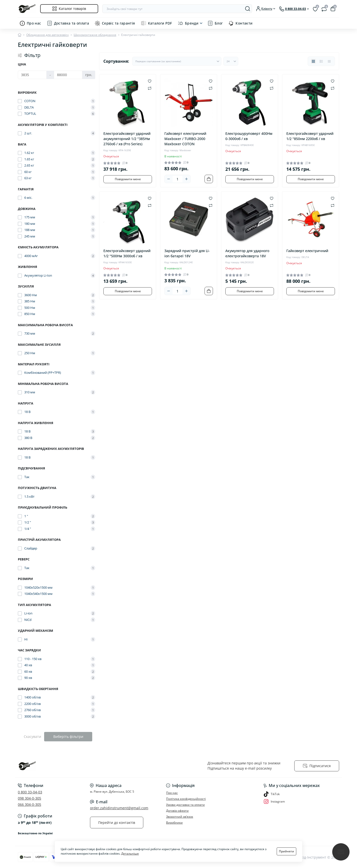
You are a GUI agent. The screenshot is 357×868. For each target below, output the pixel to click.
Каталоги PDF (160, 23)
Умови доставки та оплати (185, 805)
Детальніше (130, 854)
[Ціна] (32, 75)
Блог (219, 23)
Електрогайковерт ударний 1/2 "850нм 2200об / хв (310, 136)
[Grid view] (313, 61)
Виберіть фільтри (68, 737)
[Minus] (169, 179)
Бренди (192, 23)
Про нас (34, 23)
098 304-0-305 (30, 798)
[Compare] (150, 88)
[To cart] (209, 179)
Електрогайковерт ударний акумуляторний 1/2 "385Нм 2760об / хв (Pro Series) (127, 139)
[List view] (321, 61)
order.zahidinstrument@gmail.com (119, 808)
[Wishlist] (150, 81)
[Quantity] (178, 179)
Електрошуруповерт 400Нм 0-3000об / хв (249, 136)
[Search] (248, 9)
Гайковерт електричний (307, 251)
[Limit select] (231, 61)
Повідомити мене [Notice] (128, 179)
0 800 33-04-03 (30, 792)
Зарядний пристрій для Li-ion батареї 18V (187, 253)
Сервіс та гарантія (118, 23)
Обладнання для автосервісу (47, 35)
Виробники (174, 823)
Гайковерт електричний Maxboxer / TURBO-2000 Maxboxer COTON (185, 139)
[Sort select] (177, 61)
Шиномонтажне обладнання (95, 35)
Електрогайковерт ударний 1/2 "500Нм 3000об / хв (127, 253)
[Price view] (329, 61)
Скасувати (32, 737)
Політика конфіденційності (186, 799)
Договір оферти (177, 811)
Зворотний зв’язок (180, 817)
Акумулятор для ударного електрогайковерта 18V (247, 253)
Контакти (244, 23)
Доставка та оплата (72, 23)
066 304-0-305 (30, 804)
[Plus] (186, 179)
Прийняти (286, 851)
